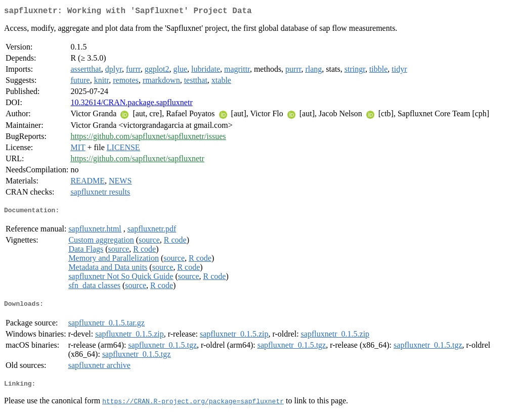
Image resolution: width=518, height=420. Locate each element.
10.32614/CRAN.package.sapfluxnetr (131, 104)
